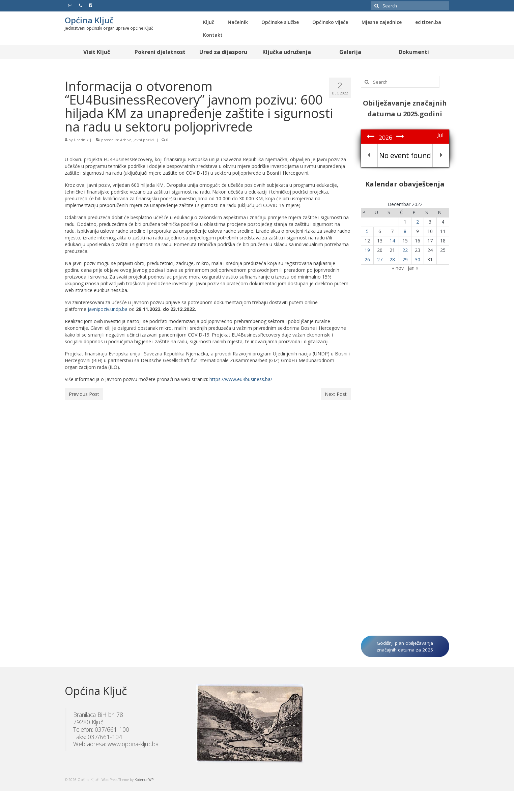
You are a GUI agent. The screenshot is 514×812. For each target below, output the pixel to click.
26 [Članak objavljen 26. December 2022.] (367, 259)
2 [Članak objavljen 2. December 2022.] (418, 222)
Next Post (336, 394)
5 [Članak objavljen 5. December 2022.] (367, 231)
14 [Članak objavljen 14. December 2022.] (392, 241)
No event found (405, 155)
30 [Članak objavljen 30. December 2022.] (418, 259)
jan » (413, 268)
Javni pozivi (144, 140)
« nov (398, 268)
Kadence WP (144, 780)
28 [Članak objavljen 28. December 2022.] (392, 259)
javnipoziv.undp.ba (108, 309)
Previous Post (84, 394)
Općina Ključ (89, 20)
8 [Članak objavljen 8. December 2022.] (405, 231)
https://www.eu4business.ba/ (241, 379)
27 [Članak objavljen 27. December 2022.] (380, 259)
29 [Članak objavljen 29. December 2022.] (405, 259)
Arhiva (126, 140)
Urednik (81, 140)
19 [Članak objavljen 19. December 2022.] (367, 250)
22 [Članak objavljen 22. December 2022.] (405, 250)
